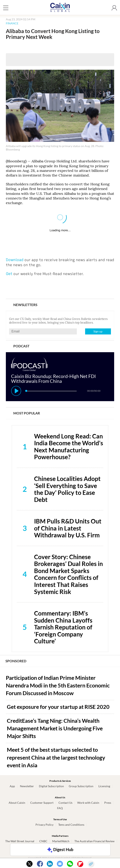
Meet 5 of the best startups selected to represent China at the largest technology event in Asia (56, 757)
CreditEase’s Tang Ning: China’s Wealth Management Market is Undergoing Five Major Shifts (55, 728)
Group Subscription (81, 786)
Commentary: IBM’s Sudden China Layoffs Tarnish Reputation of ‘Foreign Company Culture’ (63, 627)
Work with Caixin (88, 803)
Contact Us (65, 803)
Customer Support (42, 803)
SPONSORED (16, 661)
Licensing (104, 786)
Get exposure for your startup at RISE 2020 (58, 707)
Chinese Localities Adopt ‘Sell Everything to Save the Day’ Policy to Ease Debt (67, 489)
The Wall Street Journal (20, 841)
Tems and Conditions (71, 825)
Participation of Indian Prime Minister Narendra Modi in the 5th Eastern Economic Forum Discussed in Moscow (58, 685)
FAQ (60, 808)
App (12, 786)
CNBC (43, 841)
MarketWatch (61, 841)
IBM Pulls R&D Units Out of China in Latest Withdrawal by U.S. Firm (68, 528)
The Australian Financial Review (94, 841)
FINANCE (12, 23)
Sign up (98, 331)
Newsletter (27, 786)
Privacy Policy (44, 825)
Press (108, 803)
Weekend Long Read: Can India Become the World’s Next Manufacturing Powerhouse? (69, 446)
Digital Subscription (51, 786)
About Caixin (17, 803)
